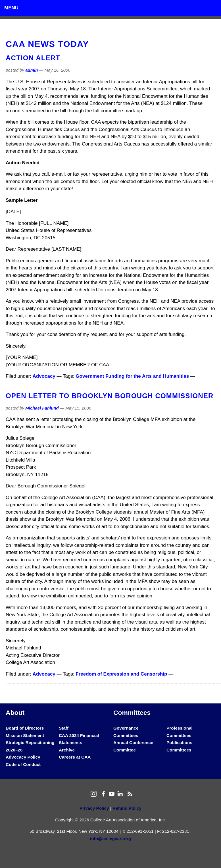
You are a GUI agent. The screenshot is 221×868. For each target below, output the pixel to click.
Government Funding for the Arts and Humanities (132, 376)
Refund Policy (127, 808)
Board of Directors (25, 728)
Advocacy (44, 376)
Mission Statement (25, 735)
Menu (11, 8)
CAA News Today (47, 44)
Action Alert (33, 58)
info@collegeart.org (110, 839)
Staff (64, 728)
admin (32, 70)
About (15, 713)
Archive (67, 750)
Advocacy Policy (23, 757)
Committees (132, 713)
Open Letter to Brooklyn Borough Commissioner (110, 396)
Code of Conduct (23, 764)
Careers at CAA (75, 757)
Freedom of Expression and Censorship (121, 674)
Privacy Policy (94, 808)
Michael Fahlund (42, 408)
